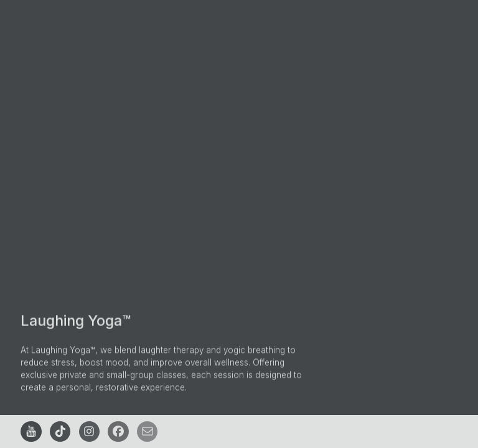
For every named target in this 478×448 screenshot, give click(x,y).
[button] (31, 432)
